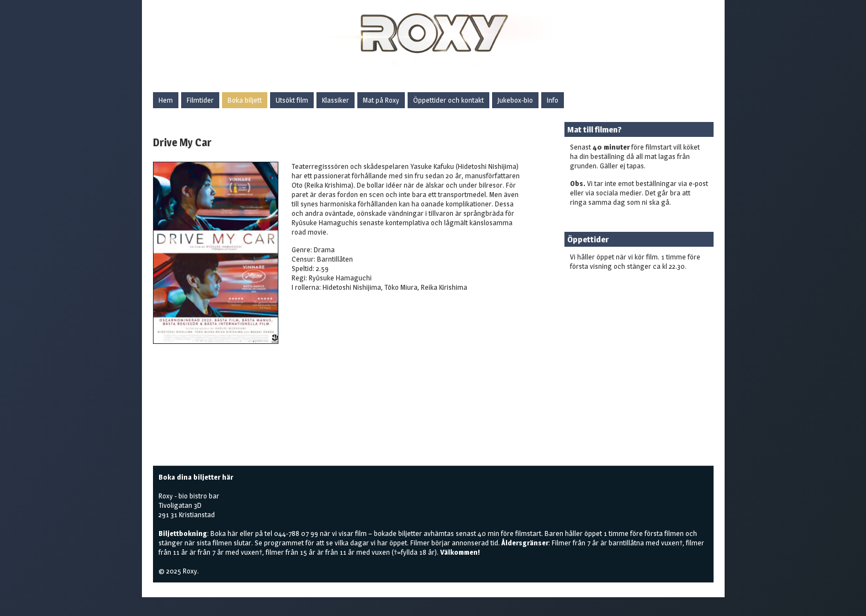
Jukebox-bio (515, 100)
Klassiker (336, 100)
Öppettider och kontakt (448, 100)
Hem (166, 100)
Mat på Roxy (381, 100)
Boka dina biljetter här (196, 477)
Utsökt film (292, 100)
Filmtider (200, 100)
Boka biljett (245, 100)
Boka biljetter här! (597, 284)
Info (553, 100)
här (233, 533)
